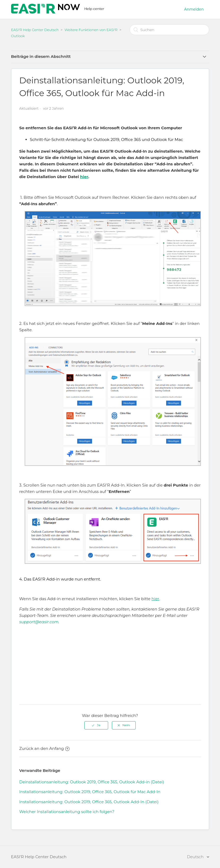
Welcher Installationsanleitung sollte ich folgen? (67, 812)
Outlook (18, 36)
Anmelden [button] (194, 9)
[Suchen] (169, 30)
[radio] (96, 725)
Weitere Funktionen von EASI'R (91, 30)
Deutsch (196, 857)
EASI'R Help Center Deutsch (35, 30)
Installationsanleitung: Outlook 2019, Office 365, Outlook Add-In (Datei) (89, 802)
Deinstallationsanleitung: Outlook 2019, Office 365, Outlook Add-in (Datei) (92, 782)
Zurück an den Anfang (44, 748)
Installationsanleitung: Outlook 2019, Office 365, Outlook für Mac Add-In (90, 792)
